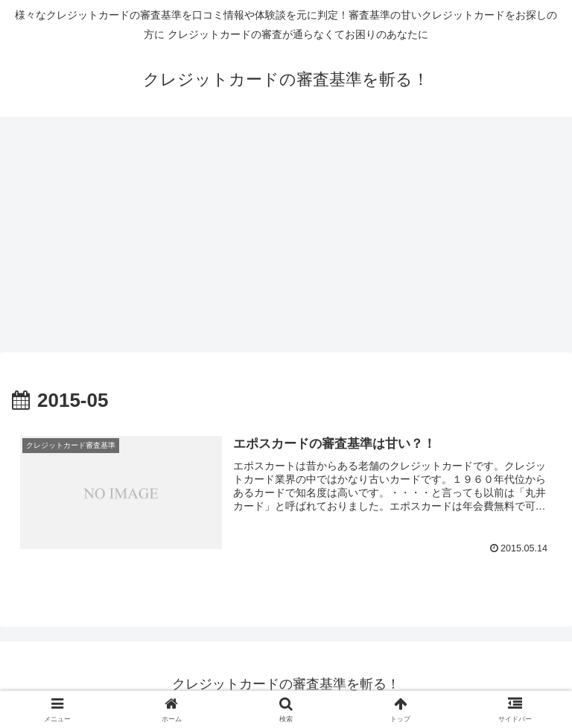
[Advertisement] (286, 239)
